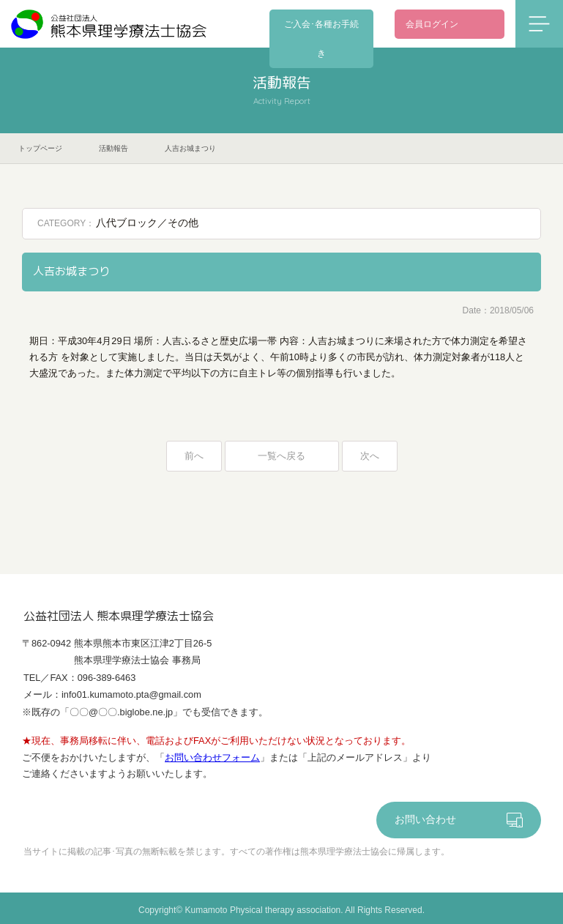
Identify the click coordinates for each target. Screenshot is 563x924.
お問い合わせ (425, 822)
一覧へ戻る (281, 457)
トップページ (40, 148)
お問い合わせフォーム (212, 759)
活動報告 (113, 148)
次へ (370, 457)
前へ (194, 457)
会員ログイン (432, 24)
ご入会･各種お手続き (329, 24)
